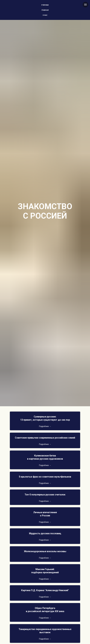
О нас (45, 15)
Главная (45, 10)
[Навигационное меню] (85, 5)
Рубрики (45, 5)
